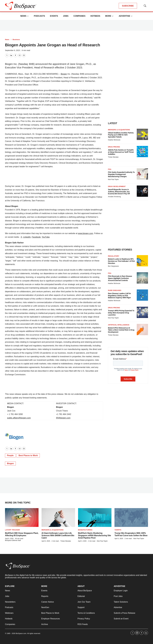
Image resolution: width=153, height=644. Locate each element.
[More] (28, 16)
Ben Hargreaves (113, 266)
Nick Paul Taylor (113, 179)
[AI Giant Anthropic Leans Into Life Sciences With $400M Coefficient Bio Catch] (58, 518)
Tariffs (118, 530)
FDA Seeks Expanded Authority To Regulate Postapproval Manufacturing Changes (121, 174)
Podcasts (39, 16)
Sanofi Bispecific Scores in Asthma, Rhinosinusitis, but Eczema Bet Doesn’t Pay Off (119, 192)
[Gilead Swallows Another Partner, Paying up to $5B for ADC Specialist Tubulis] (142, 134)
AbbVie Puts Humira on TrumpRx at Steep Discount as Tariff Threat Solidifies (121, 152)
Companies (79, 16)
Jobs (66, 16)
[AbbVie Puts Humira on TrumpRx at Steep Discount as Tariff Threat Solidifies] (142, 152)
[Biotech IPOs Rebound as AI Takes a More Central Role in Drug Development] (142, 330)
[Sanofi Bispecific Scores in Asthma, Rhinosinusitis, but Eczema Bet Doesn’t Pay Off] (142, 191)
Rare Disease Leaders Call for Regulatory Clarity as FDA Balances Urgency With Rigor (119, 296)
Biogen (64, 74)
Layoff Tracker (12, 530)
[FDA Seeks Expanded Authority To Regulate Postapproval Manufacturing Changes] (142, 174)
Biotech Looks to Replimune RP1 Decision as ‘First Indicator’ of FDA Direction (121, 261)
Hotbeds (95, 16)
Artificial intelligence (119, 325)
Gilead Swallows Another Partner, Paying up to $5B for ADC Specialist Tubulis (121, 135)
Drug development (117, 186)
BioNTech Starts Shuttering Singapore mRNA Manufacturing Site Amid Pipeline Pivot (95, 535)
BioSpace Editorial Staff (13, 540)
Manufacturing (85, 530)
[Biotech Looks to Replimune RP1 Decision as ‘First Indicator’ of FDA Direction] (142, 261)
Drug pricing (114, 147)
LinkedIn (27, 237)
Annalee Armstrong (114, 197)
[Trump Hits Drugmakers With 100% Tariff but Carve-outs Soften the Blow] (131, 518)
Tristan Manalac (113, 157)
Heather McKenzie (114, 140)
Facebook (36, 237)
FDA (110, 169)
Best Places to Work (28, 455)
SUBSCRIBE (128, 6)
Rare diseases (115, 290)
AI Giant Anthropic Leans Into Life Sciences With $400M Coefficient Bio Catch (58, 535)
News (23, 16)
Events (54, 16)
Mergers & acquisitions (119, 130)
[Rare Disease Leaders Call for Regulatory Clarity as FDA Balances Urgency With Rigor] (142, 295)
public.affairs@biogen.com (19, 418)
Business (16, 40)
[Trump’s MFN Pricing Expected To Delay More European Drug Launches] (142, 312)
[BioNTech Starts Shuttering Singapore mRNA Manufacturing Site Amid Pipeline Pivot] (95, 518)
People (10, 455)
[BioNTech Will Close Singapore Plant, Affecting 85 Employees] (22, 518)
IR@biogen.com (63, 418)
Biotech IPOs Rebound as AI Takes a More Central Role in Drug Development (121, 330)
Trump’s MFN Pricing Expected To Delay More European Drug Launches (121, 313)
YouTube (46, 237)
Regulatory (114, 256)
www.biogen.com (86, 233)
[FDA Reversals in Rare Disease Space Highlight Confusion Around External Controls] (142, 278)
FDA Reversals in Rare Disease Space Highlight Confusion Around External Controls (120, 278)
